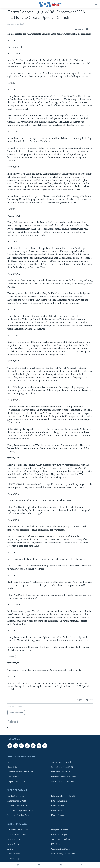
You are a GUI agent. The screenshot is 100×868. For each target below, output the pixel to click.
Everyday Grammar (60, 830)
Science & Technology (61, 839)
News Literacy (57, 806)
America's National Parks (18, 830)
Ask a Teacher (13, 854)
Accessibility (13, 777)
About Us (11, 762)
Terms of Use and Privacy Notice (21, 772)
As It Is (10, 849)
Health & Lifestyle (59, 835)
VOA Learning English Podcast (64, 854)
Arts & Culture (14, 844)
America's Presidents (17, 835)
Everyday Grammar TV (17, 806)
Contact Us (12, 767)
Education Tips (14, 859)
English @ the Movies (17, 801)
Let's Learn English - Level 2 (63, 796)
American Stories (15, 839)
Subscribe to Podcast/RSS (62, 767)
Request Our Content (16, 782)
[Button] (79, 30)
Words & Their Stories (61, 849)
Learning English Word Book (63, 777)
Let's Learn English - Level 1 (19, 815)
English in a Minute (16, 796)
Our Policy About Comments (63, 782)
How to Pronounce (59, 815)
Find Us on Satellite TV (61, 772)
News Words (57, 811)
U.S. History (56, 844)
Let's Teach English (59, 801)
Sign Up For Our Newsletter (63, 762)
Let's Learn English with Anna (20, 811)
